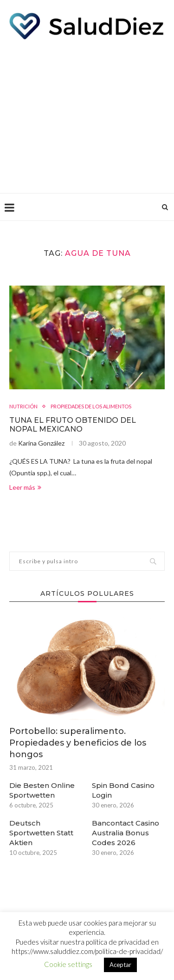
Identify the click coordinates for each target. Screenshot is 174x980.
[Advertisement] (87, 114)
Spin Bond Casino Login (123, 790)
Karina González (41, 443)
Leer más (25, 487)
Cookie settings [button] (68, 964)
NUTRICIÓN (23, 406)
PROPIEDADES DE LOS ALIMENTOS (91, 406)
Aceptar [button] (120, 965)
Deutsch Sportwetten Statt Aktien (41, 833)
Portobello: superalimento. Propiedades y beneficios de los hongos (78, 743)
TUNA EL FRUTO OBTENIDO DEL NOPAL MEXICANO (73, 425)
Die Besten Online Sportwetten (42, 790)
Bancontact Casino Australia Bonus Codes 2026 (126, 833)
